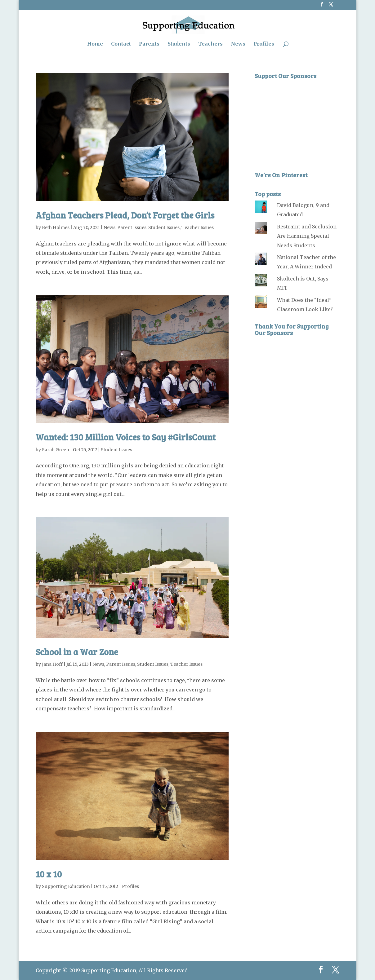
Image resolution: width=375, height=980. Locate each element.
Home (95, 44)
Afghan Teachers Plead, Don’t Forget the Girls (125, 215)
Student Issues (164, 227)
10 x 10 (49, 874)
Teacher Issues (198, 227)
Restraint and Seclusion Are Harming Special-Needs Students (307, 236)
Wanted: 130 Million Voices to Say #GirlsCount (126, 437)
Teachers (210, 44)
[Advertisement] (301, 121)
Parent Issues (132, 227)
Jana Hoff (52, 664)
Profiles (264, 44)
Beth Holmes (56, 227)
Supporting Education (66, 886)
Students (179, 44)
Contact (121, 44)
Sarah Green (56, 450)
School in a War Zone (77, 652)
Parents (149, 44)
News (238, 44)
